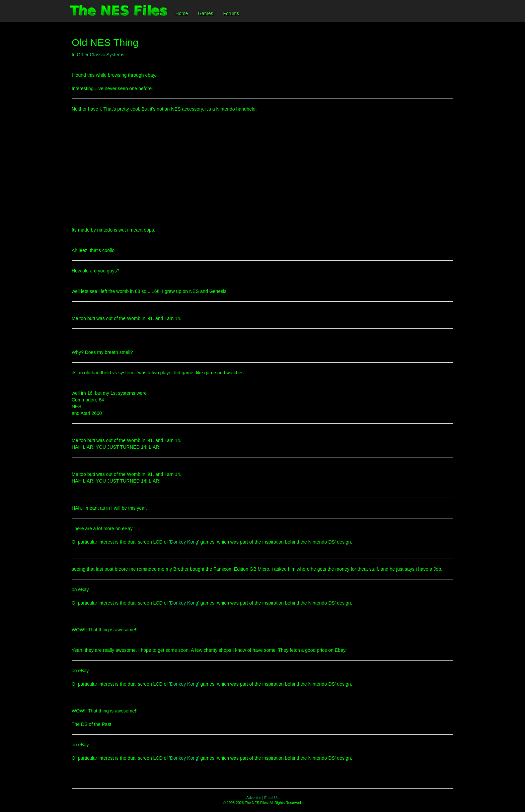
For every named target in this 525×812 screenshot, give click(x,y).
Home (182, 13)
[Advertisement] (262, 173)
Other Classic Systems (101, 55)
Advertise (254, 798)
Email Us (271, 798)
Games (205, 13)
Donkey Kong (184, 542)
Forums (231, 13)
